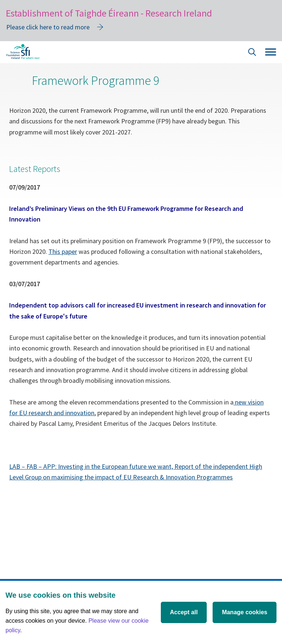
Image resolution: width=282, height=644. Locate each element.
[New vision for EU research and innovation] (234, 402)
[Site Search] (252, 53)
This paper (63, 251)
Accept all (184, 612)
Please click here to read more (48, 27)
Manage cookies (245, 612)
